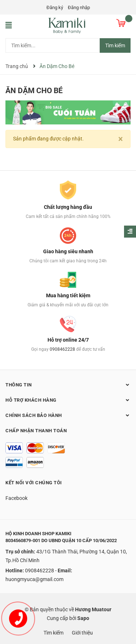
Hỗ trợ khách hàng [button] (68, 400)
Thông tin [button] (68, 385)
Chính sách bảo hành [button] (68, 415)
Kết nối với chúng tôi (34, 483)
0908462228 (62, 349)
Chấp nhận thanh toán (36, 431)
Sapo (83, 618)
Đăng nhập (79, 7)
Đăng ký (55, 7)
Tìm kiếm (115, 45)
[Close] (121, 139)
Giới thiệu (82, 633)
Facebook (17, 498)
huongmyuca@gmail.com (34, 579)
